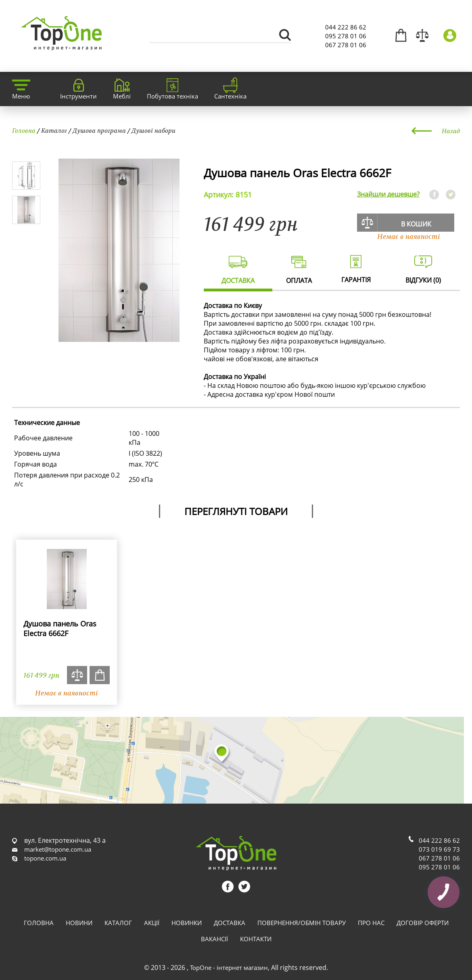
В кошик (416, 224)
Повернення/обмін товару (302, 923)
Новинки (187, 923)
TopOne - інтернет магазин (229, 967)
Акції (152, 923)
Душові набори (154, 130)
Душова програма (99, 130)
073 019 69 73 (439, 849)
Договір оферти (423, 923)
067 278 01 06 (346, 45)
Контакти (256, 939)
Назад (451, 131)
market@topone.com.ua (58, 849)
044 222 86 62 (346, 27)
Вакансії (214, 939)
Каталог (54, 130)
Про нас (371, 923)
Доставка (230, 923)
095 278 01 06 (346, 36)
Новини (79, 923)
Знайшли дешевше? (388, 194)
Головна (24, 130)
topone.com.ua (45, 858)
